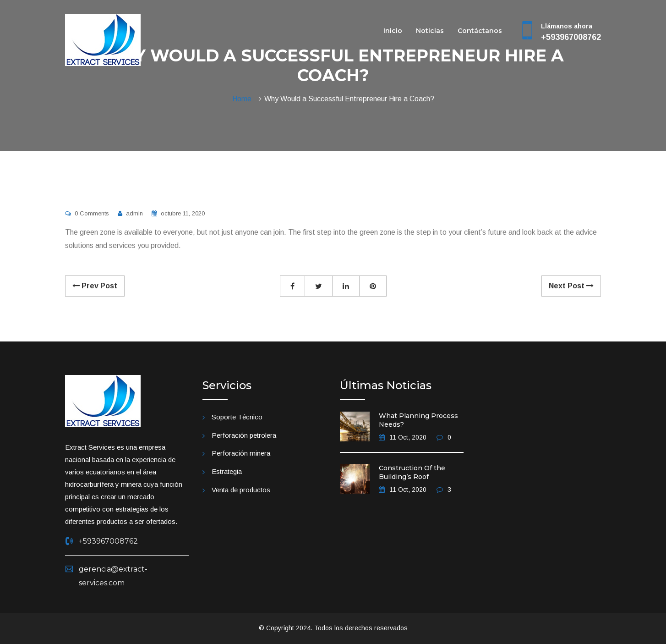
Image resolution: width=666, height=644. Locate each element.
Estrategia (227, 471)
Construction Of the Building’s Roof (412, 473)
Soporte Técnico (237, 417)
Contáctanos (480, 31)
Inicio (393, 31)
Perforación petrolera (244, 435)
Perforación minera (241, 453)
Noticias (430, 31)
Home (244, 99)
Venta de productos (241, 490)
